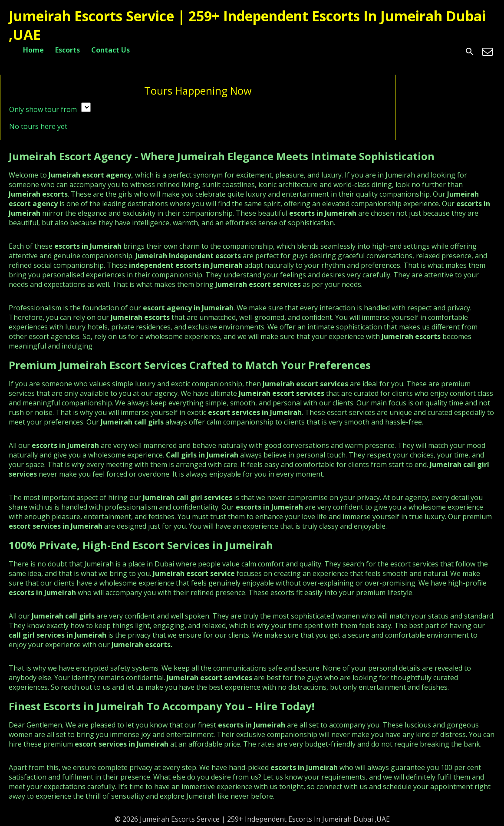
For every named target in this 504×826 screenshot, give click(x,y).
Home (33, 50)
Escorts (68, 50)
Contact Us (110, 50)
